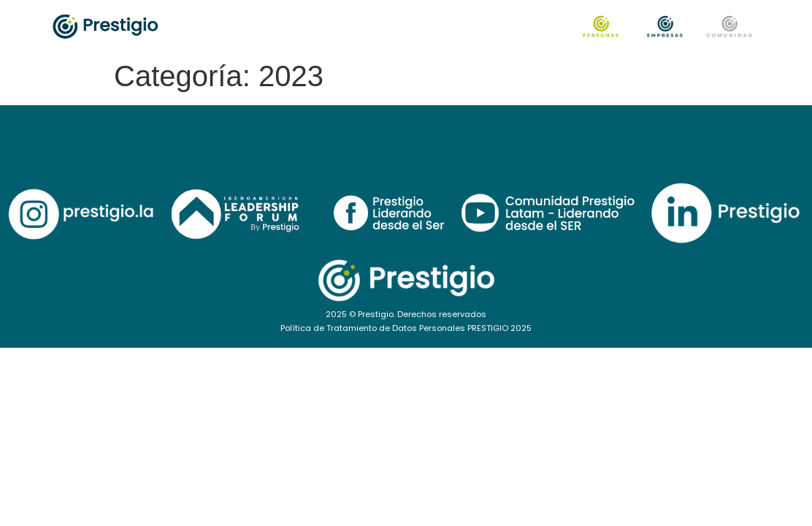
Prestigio (376, 314)
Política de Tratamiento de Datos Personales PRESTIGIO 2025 (406, 328)
